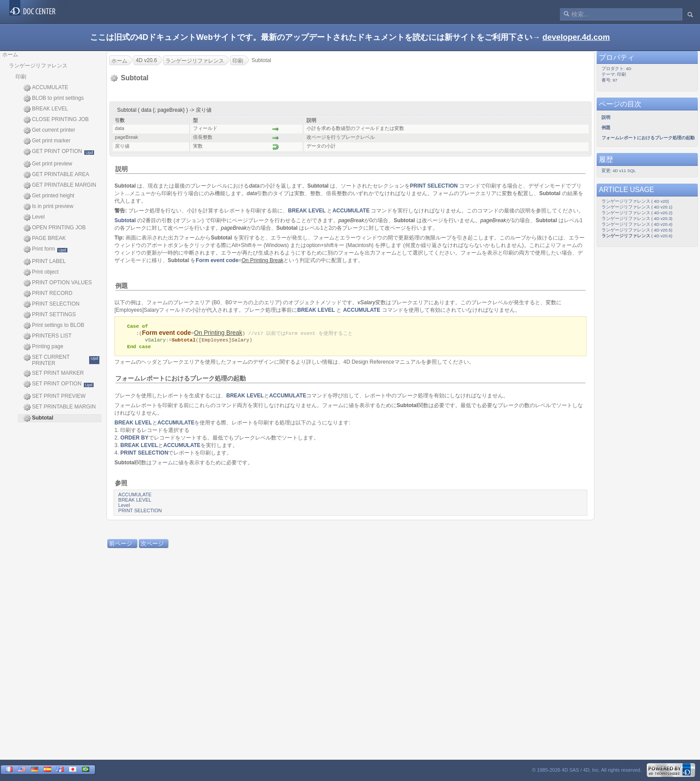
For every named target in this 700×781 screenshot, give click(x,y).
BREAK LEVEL (46, 109)
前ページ (121, 545)
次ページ (152, 545)
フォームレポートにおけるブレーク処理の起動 (181, 380)
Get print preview (48, 164)
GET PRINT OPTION (59, 152)
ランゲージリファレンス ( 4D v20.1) (637, 207)
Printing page (43, 347)
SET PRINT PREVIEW (55, 396)
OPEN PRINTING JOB (55, 228)
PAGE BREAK (45, 239)
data (254, 186)
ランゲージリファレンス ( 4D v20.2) (637, 213)
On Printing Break (218, 333)
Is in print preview (48, 207)
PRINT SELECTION (51, 304)
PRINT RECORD (48, 294)
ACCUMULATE (46, 88)
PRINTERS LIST (47, 336)
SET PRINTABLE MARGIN (60, 407)
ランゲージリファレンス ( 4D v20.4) (637, 224)
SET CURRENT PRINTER (61, 360)
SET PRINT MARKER (54, 373)
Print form (45, 249)
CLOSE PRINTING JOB (56, 120)
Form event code (217, 260)
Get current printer (49, 130)
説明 (122, 169)
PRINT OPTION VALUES (58, 283)
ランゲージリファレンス (38, 66)
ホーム (10, 55)
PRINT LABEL (45, 262)
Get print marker (47, 141)
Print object (41, 272)
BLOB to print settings (54, 98)
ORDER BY (134, 439)
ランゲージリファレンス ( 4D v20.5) (637, 230)
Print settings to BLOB (54, 326)
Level (34, 217)
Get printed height (49, 196)
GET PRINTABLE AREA (56, 175)
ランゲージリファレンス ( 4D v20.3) (637, 218)
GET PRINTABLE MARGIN (60, 185)
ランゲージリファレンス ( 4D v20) (635, 201)
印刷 (21, 77)
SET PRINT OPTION (59, 384)
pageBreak (351, 220)
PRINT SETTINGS (50, 315)
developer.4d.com (576, 37)
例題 (122, 286)
